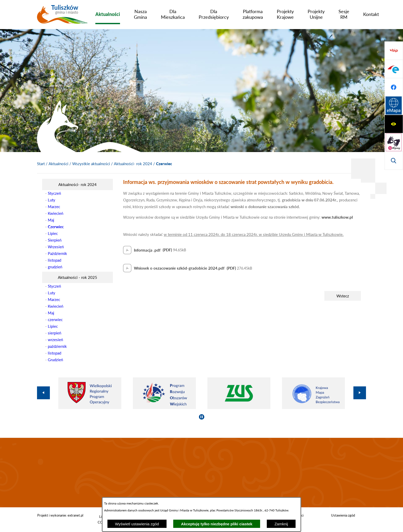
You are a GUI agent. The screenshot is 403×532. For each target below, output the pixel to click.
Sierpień (55, 240)
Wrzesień (56, 247)
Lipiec (53, 233)
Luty (52, 200)
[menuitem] (108, 14)
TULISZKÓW (201, 473)
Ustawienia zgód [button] (343, 515)
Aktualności (58, 164)
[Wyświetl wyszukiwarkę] (394, 87)
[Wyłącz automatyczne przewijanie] (202, 417)
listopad (54, 260)
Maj (51, 220)
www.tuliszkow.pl (337, 217)
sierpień (54, 333)
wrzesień (55, 340)
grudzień (55, 267)
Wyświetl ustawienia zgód (137, 524)
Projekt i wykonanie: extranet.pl (60, 515)
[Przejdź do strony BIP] (394, 106)
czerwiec (55, 320)
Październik (57, 253)
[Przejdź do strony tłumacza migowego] (394, 69)
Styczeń (54, 193)
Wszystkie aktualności (91, 164)
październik (57, 346)
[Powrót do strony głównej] (41, 164)
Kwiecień (56, 213)
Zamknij (281, 524)
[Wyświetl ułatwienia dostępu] (394, 51)
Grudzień (55, 360)
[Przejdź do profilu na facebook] (394, 142)
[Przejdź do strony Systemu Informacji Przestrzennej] (394, 161)
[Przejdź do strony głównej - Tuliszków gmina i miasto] (62, 16)
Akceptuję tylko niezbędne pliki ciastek (217, 524)
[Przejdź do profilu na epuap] (394, 124)
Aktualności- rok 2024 (133, 164)
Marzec (54, 207)
